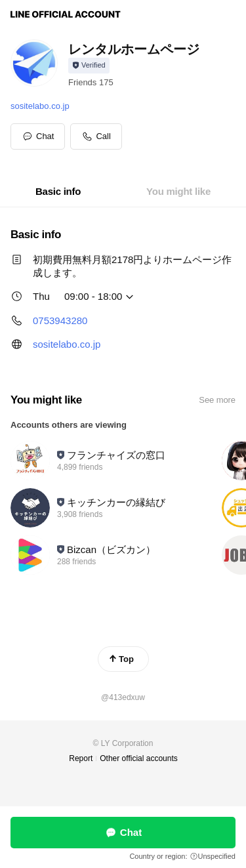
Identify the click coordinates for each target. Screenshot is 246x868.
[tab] (58, 192)
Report (81, 758)
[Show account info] (89, 66)
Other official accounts (139, 758)
